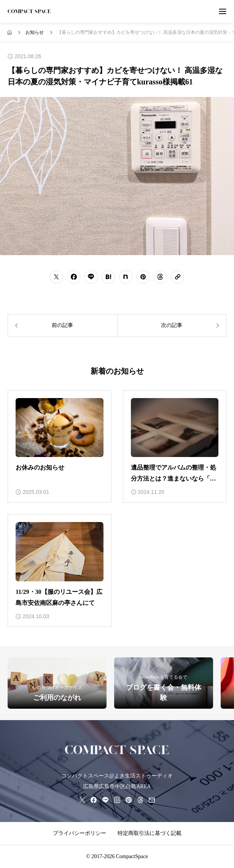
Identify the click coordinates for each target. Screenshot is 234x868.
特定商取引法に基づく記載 (150, 833)
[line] (105, 800)
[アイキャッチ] (60, 428)
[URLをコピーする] (177, 277)
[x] (82, 800)
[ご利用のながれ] (57, 683)
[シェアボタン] (57, 277)
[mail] (152, 800)
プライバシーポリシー (80, 833)
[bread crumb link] (10, 33)
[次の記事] (172, 325)
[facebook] (94, 800)
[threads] (140, 800)
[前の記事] (62, 325)
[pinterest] (129, 800)
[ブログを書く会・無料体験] (164, 683)
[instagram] (117, 800)
